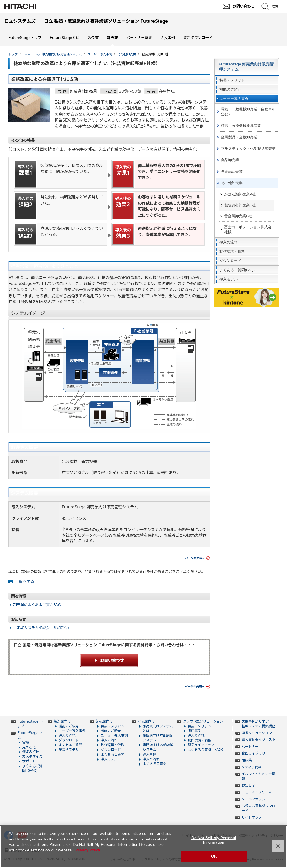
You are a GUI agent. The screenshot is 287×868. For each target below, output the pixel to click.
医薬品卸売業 (232, 171)
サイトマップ (252, 817)
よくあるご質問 (70, 745)
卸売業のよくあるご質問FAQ (37, 605)
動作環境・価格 (112, 745)
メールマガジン (253, 799)
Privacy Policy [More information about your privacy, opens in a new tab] (88, 850)
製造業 (93, 38)
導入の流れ (67, 735)
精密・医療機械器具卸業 (241, 126)
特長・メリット (112, 726)
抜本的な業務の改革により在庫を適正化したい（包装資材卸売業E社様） (87, 63)
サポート (29, 761)
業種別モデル (69, 750)
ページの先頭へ (195, 558)
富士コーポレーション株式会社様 (248, 229)
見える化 (29, 747)
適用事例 (194, 731)
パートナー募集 (139, 38)
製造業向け (62, 721)
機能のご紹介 (69, 726)
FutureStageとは (65, 38)
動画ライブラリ (253, 753)
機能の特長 (31, 752)
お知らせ (248, 785)
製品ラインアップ (201, 745)
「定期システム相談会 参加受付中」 (44, 628)
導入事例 (168, 38)
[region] (143, 847)
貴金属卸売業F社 (238, 216)
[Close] (278, 846)
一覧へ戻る (24, 581)
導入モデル (109, 759)
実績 (26, 742)
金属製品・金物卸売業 (239, 137)
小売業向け (146, 721)
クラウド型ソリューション (203, 721)
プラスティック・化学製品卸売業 (248, 149)
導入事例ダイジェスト (258, 740)
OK (214, 856)
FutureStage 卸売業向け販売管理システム (53, 54)
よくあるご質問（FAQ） (32, 768)
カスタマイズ (32, 756)
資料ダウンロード (198, 38)
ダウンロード (69, 740)
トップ (13, 54)
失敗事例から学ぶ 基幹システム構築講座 (258, 724)
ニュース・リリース (256, 792)
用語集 (247, 760)
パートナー (250, 747)
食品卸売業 (230, 160)
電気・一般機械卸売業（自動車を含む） (248, 112)
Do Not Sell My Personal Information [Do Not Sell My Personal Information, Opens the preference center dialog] (214, 840)
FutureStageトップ (25, 38)
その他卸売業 (127, 54)
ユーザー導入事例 (100, 54)
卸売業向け (104, 721)
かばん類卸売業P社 (240, 194)
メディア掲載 (252, 767)
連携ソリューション (257, 733)
